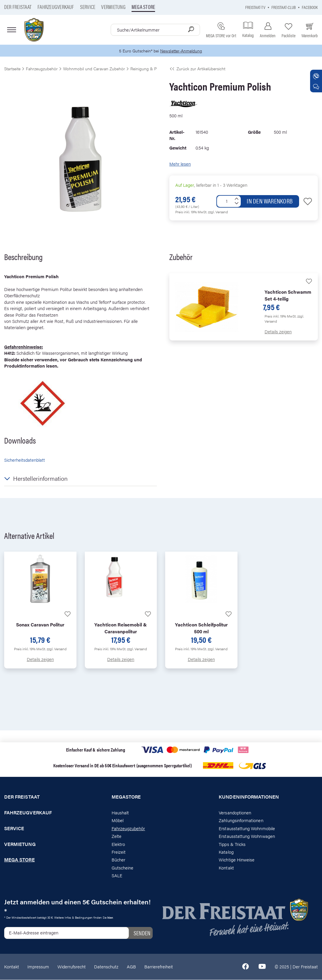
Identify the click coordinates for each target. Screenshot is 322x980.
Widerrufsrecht (72, 967)
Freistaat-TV (255, 7)
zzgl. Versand (218, 212)
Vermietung (113, 7)
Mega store (143, 7)
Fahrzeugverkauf (56, 7)
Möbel (118, 820)
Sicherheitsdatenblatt (25, 460)
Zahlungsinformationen (241, 820)
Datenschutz (106, 967)
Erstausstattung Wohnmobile (247, 829)
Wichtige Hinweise (237, 860)
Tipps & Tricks (232, 844)
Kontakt (226, 868)
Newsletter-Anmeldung (182, 51)
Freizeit (119, 852)
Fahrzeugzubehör (128, 829)
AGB (131, 967)
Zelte (117, 836)
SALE (117, 876)
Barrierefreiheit (159, 967)
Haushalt (120, 813)
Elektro (118, 844)
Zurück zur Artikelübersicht (197, 69)
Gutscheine (123, 868)
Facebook (310, 7)
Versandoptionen (235, 813)
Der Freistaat (18, 7)
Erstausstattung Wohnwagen (247, 836)
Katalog (226, 852)
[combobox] (155, 30)
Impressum (38, 967)
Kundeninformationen (249, 797)
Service (88, 7)
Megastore (126, 797)
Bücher (118, 860)
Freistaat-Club (284, 7)
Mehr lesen (180, 164)
